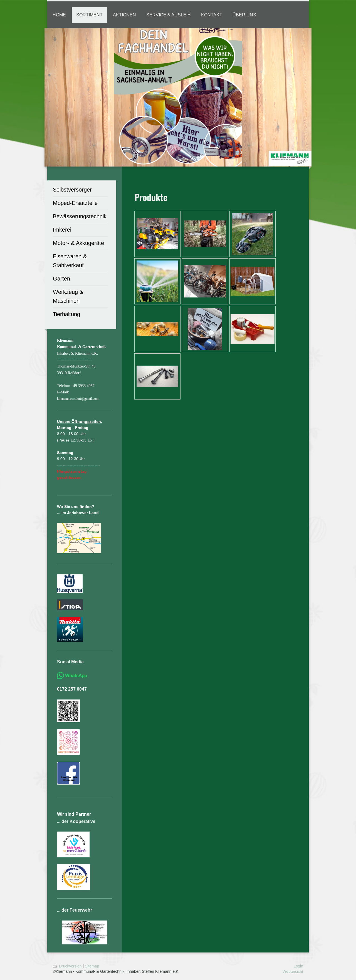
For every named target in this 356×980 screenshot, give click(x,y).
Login (298, 966)
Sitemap (92, 966)
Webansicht (293, 971)
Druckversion (68, 966)
